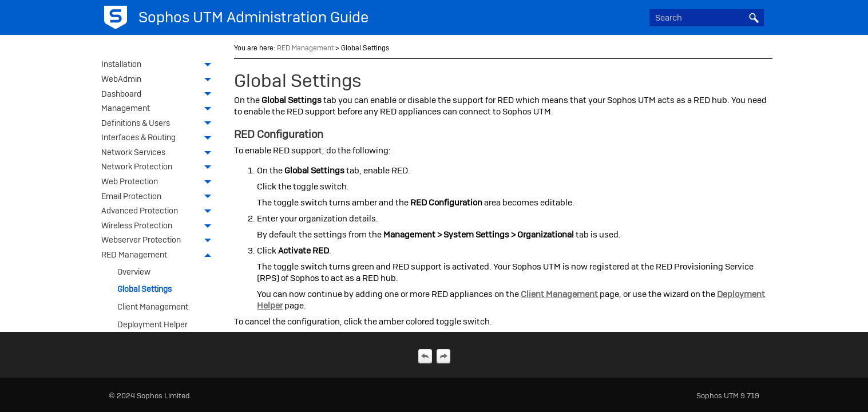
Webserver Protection (159, 241)
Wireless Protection (159, 227)
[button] (754, 18)
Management (159, 109)
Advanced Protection (159, 212)
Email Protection (159, 197)
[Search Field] (707, 18)
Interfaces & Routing (159, 138)
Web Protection (159, 183)
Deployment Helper (152, 324)
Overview (134, 272)
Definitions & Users (159, 124)
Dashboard (159, 95)
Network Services (159, 153)
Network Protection (159, 168)
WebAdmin (159, 80)
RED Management (159, 256)
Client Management (153, 307)
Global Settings (144, 289)
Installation (159, 65)
